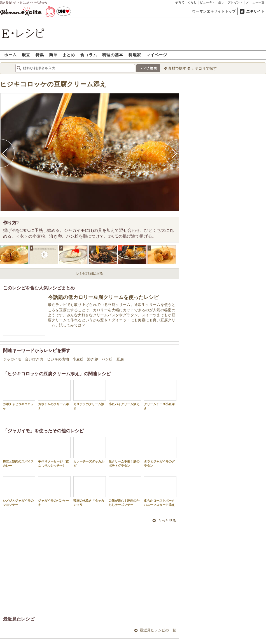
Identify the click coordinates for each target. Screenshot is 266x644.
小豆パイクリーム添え (125, 393)
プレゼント (235, 2)
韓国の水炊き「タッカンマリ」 (90, 491)
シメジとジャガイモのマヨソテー (19, 491)
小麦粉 (78, 359)
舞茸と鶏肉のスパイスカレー (19, 452)
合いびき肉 (34, 359)
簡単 (53, 55)
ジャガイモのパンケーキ (54, 491)
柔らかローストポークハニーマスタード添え (160, 491)
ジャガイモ (13, 359)
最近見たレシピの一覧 (158, 630)
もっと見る (167, 521)
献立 (26, 55)
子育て (180, 2)
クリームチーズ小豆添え (160, 395)
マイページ (157, 55)
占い (221, 2)
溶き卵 (93, 359)
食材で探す (177, 68)
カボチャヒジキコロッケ (19, 395)
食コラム (89, 55)
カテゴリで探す (204, 68)
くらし (192, 2)
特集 (40, 55)
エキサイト (255, 11)
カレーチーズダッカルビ (90, 452)
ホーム (11, 55)
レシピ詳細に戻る (90, 273)
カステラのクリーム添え (90, 395)
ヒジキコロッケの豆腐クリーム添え (53, 84)
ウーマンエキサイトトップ (214, 11)
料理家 (135, 55)
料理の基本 (113, 55)
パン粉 (108, 359)
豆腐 (120, 359)
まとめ (69, 55)
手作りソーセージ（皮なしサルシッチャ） (54, 452)
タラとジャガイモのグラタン (160, 452)
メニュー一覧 (255, 2)
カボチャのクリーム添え (54, 395)
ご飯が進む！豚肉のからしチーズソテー (125, 491)
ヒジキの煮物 (58, 359)
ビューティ (208, 2)
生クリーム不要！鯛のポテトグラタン (125, 452)
